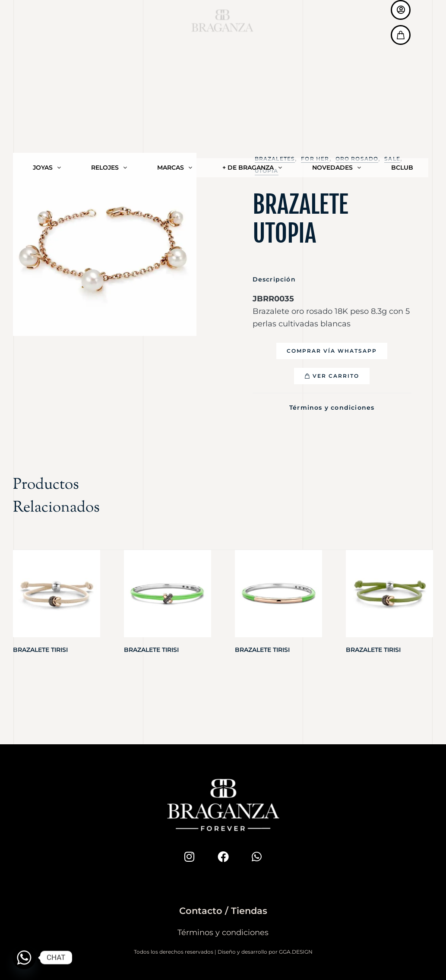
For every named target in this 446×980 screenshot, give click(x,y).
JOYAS (47, 23)
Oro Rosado (357, 159)
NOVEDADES (337, 23)
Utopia (267, 171)
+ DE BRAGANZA (252, 23)
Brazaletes (275, 159)
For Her (315, 159)
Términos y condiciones (332, 407)
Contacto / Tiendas (223, 909)
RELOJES (109, 23)
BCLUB (402, 23)
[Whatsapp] (24, 958)
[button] (332, 351)
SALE (392, 159)
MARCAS (175, 23)
